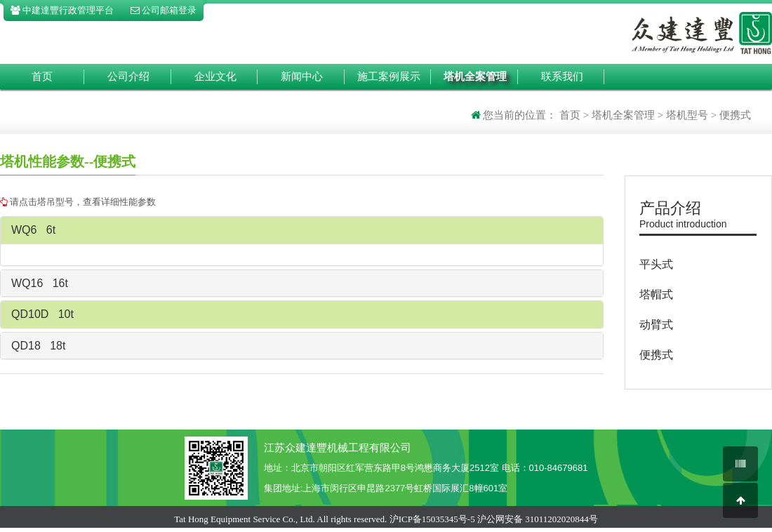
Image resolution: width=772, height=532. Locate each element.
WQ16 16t (40, 283)
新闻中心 (302, 77)
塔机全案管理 (475, 77)
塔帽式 (656, 294)
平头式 (656, 264)
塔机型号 (687, 115)
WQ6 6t (33, 230)
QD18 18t (38, 346)
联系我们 (562, 77)
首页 (42, 77)
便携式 (656, 355)
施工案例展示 (389, 77)
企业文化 (215, 77)
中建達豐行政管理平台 (62, 10)
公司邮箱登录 (164, 10)
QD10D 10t (42, 314)
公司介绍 (128, 77)
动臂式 (656, 325)
